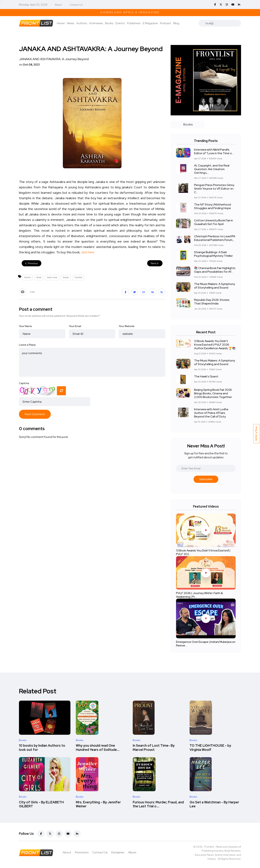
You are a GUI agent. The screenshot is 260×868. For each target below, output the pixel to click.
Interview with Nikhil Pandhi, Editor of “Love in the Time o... (214, 151)
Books (109, 23)
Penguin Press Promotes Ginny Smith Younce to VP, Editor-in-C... (214, 189)
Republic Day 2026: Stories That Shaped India (212, 302)
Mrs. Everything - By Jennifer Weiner (98, 804)
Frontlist (78, 277)
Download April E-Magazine (130, 12)
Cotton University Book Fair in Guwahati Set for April (214, 222)
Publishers (134, 23)
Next (155, 263)
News (71, 23)
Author (27, 277)
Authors (82, 23)
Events (120, 23)
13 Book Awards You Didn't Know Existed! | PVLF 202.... (203, 552)
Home (61, 23)
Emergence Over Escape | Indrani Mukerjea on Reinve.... (206, 644)
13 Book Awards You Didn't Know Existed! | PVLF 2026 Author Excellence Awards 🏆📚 (215, 345)
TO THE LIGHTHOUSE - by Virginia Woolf (210, 748)
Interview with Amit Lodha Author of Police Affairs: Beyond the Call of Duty (211, 413)
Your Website (127, 326)
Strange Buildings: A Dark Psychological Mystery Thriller (213, 254)
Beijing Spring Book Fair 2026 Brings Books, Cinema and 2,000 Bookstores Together (213, 393)
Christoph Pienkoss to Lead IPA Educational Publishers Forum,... (215, 238)
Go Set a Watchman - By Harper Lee (214, 804)
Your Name (25, 326)
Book (39, 277)
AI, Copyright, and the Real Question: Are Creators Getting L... (212, 169)
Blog (176, 23)
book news (52, 277)
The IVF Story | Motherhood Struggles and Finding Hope (213, 206)
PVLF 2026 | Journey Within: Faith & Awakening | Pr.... (199, 595)
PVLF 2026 (256, 434)
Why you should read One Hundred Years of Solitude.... (98, 748)
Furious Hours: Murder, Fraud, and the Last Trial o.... (158, 804)
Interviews (96, 23)
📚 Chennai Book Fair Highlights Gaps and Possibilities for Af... (215, 270)
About (58, 5)
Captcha (24, 383)
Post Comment (35, 414)
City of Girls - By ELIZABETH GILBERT (41, 804)
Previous (32, 263)
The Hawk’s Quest (206, 376)
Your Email (75, 326)
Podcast (166, 23)
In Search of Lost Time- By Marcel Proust (154, 748)
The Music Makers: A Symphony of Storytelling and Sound (214, 286)
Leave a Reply (27, 345)
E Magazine (150, 23)
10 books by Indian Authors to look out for (42, 748)
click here (88, 252)
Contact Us (76, 5)
